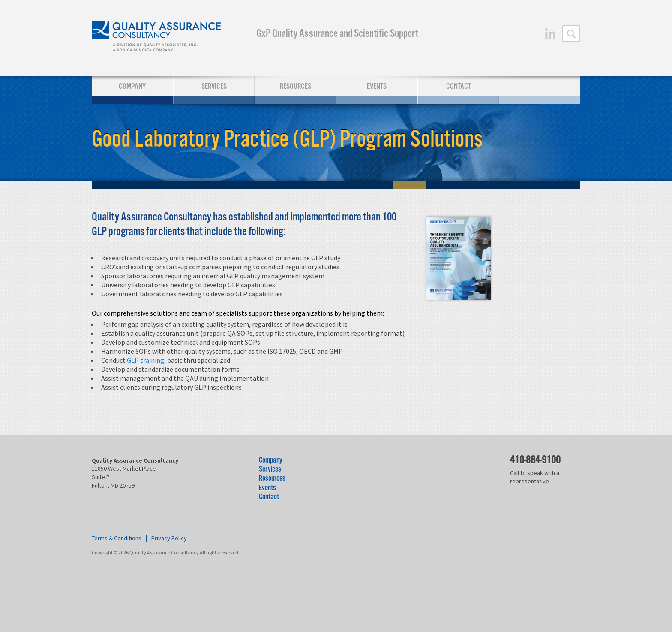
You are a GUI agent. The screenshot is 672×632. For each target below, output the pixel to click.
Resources (295, 86)
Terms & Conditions (117, 538)
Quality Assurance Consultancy (157, 38)
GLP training (145, 360)
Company (132, 86)
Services (214, 86)
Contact (459, 86)
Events (377, 86)
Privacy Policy (169, 538)
